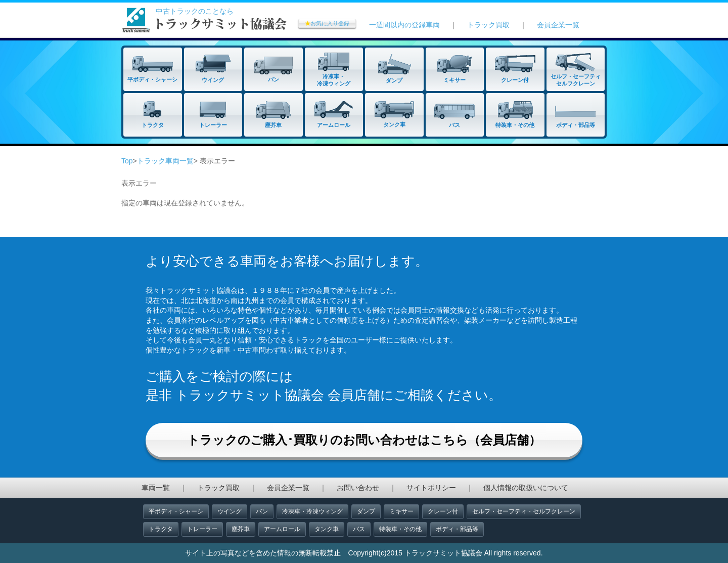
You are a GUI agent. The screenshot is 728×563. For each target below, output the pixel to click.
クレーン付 (443, 511)
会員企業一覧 (558, 25)
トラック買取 (488, 25)
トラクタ (161, 529)
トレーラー (202, 529)
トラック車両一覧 (165, 161)
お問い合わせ (358, 488)
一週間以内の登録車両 (404, 25)
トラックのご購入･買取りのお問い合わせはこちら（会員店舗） (364, 440)
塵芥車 (241, 529)
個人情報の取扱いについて (526, 488)
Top (127, 161)
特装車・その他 (400, 529)
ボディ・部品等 (457, 529)
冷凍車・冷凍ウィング (312, 511)
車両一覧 (156, 488)
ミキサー (401, 511)
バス (359, 529)
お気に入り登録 (327, 23)
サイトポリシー (431, 488)
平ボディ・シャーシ (176, 511)
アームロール (282, 529)
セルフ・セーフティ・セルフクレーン (524, 511)
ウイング (230, 511)
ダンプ (366, 511)
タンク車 (327, 529)
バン (262, 511)
